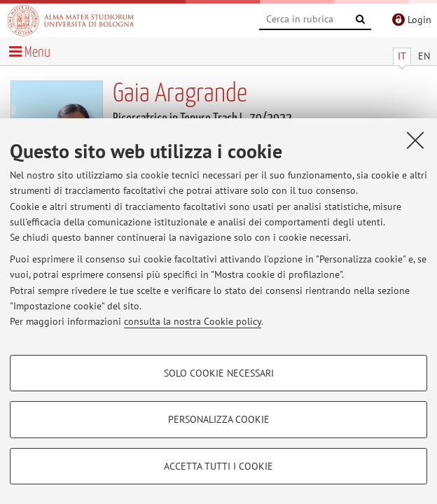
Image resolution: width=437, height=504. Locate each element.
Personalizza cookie (219, 419)
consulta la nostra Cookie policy (193, 321)
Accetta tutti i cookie (218, 466)
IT (402, 56)
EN (424, 56)
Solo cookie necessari (219, 373)
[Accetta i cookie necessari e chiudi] (415, 140)
